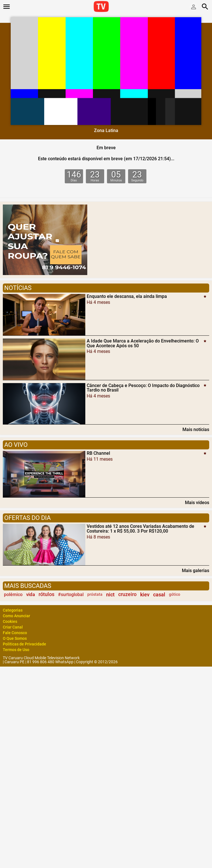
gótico (175, 595)
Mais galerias (196, 570)
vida (31, 594)
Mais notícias (196, 429)
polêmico (13, 595)
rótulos (46, 594)
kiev (145, 595)
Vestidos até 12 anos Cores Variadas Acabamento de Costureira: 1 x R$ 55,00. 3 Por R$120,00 (140, 529)
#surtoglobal (71, 595)
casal (159, 595)
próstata (95, 595)
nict (110, 595)
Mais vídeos (197, 502)
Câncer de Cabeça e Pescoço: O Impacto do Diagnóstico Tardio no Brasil (143, 388)
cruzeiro (127, 594)
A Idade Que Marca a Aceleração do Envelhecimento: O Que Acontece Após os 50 (143, 343)
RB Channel (98, 453)
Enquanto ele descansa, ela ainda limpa (127, 296)
